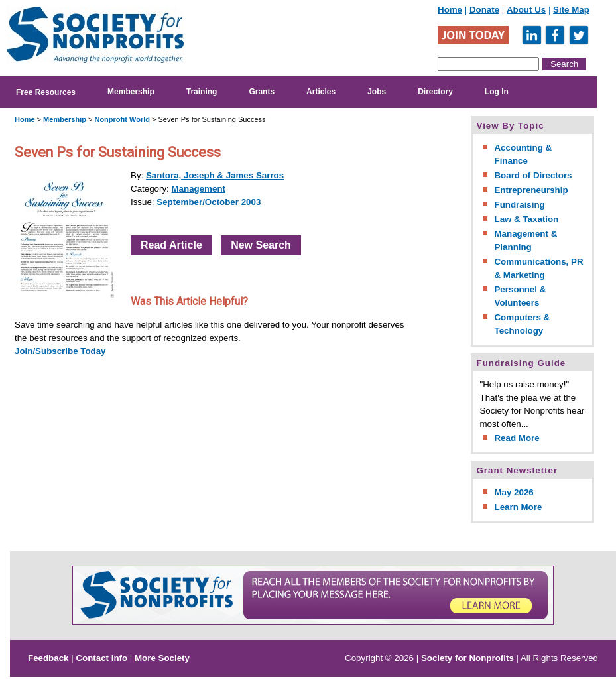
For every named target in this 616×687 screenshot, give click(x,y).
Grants (262, 92)
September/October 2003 (209, 202)
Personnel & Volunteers (520, 296)
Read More (517, 438)
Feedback (48, 658)
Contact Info (101, 658)
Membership (131, 92)
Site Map (571, 10)
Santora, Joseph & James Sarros (215, 175)
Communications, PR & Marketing (538, 268)
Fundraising (519, 205)
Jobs (377, 92)
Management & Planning (525, 240)
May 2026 (514, 492)
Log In (497, 92)
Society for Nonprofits (467, 658)
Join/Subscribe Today (60, 351)
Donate (484, 10)
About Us (526, 10)
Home (450, 10)
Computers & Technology (522, 324)
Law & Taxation (526, 219)
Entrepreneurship (531, 190)
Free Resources (46, 92)
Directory (435, 92)
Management (199, 189)
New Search (261, 245)
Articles (321, 92)
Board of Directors (533, 175)
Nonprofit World (122, 119)
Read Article (171, 245)
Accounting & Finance (523, 154)
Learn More (518, 507)
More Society (162, 658)
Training (202, 92)
